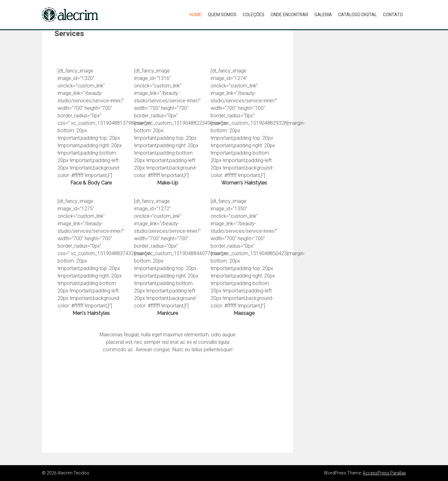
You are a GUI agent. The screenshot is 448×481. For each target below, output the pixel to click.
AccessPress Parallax (384, 473)
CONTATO (393, 15)
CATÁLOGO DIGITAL (357, 15)
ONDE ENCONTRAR (289, 15)
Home (196, 15)
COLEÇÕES (254, 15)
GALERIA (323, 15)
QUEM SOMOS (222, 15)
